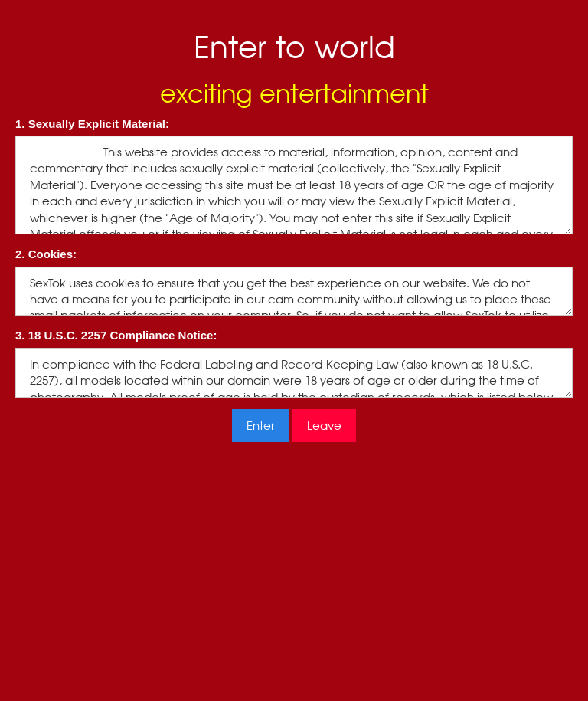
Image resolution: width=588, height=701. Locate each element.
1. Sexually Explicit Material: (92, 124)
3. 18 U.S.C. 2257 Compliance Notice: (116, 335)
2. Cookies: (46, 254)
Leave (324, 426)
